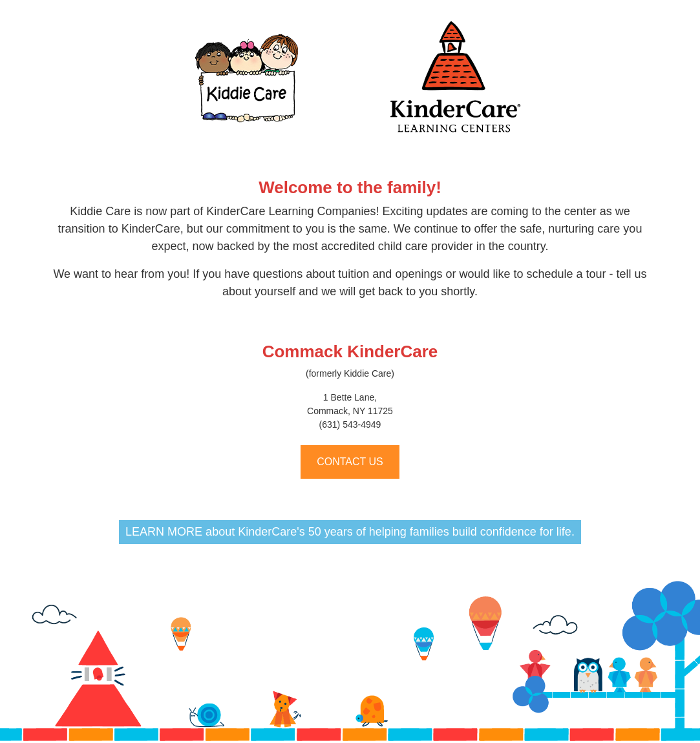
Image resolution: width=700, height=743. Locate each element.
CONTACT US (350, 462)
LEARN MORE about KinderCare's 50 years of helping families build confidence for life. (350, 532)
